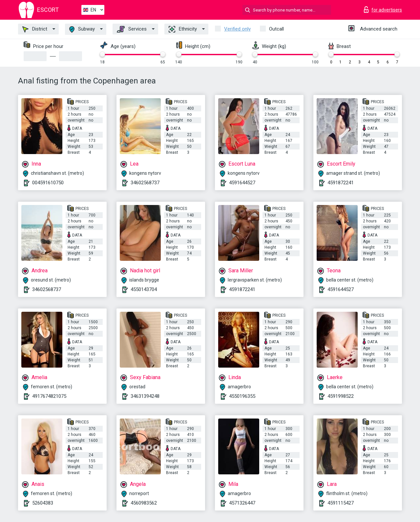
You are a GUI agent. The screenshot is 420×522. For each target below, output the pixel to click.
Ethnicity (183, 29)
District (35, 29)
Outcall (276, 29)
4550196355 (242, 396)
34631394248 (145, 396)
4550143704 (144, 289)
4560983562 (144, 503)
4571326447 (242, 503)
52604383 (43, 503)
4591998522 (341, 396)
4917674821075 (49, 396)
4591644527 (242, 183)
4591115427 (341, 503)
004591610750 (48, 183)
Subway (82, 29)
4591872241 (341, 183)
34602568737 (145, 183)
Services (132, 29)
